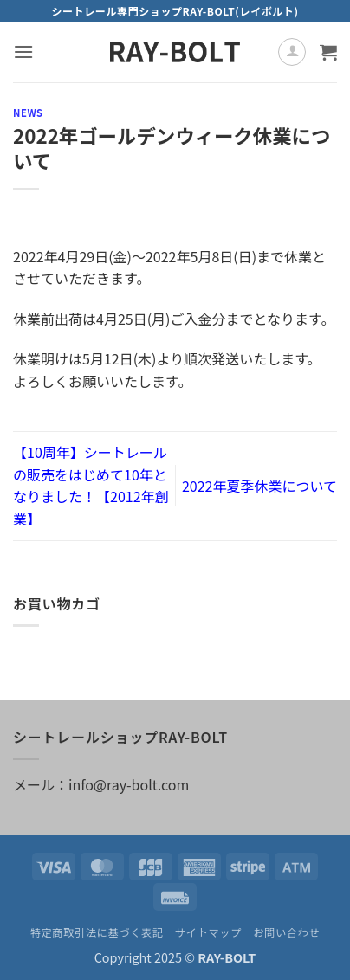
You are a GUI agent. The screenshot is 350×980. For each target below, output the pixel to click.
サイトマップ (208, 932)
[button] (23, 52)
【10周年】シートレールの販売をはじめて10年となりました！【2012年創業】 (91, 485)
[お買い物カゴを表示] (328, 52)
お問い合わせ (286, 932)
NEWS (28, 113)
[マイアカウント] (292, 52)
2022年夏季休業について (259, 486)
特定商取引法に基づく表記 (97, 932)
